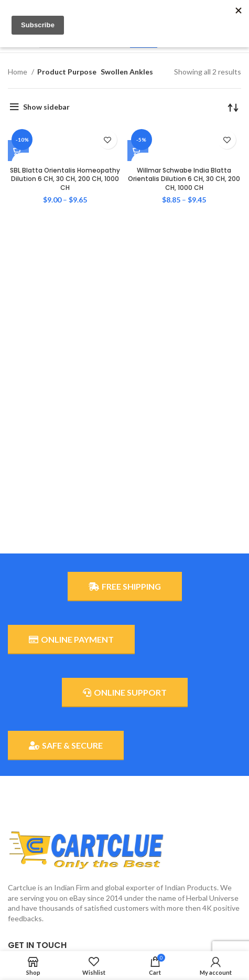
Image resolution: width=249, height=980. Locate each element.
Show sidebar (46, 107)
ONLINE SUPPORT (125, 693)
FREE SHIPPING (125, 587)
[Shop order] (233, 107)
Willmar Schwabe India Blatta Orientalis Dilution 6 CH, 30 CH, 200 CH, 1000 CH (184, 179)
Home (18, 72)
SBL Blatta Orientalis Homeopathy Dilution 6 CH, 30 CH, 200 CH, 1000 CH (65, 179)
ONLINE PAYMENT (71, 640)
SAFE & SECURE (66, 745)
